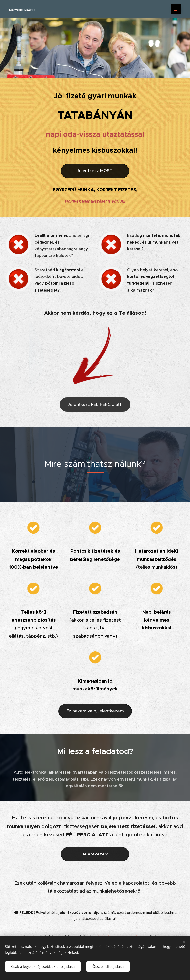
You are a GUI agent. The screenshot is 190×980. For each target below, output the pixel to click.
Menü (174, 9)
